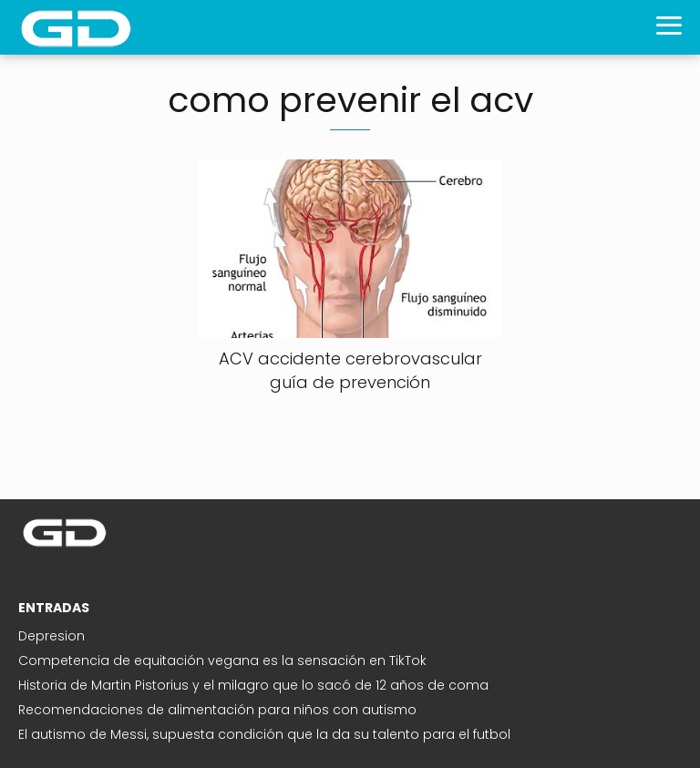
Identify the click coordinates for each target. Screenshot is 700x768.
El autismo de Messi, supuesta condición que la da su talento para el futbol (264, 734)
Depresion (51, 636)
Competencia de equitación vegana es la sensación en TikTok (222, 660)
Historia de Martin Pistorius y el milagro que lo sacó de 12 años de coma (253, 685)
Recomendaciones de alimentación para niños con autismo (217, 710)
